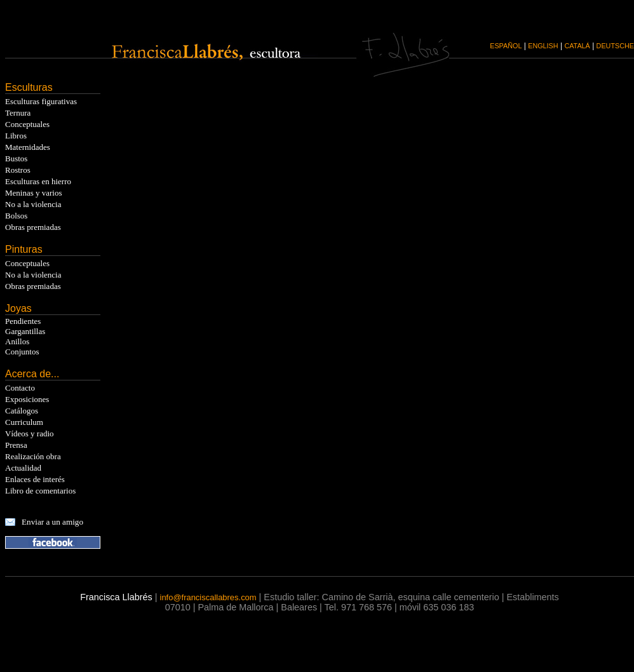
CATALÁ (577, 46)
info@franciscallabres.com (208, 597)
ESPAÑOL (506, 46)
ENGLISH (543, 46)
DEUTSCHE (615, 46)
